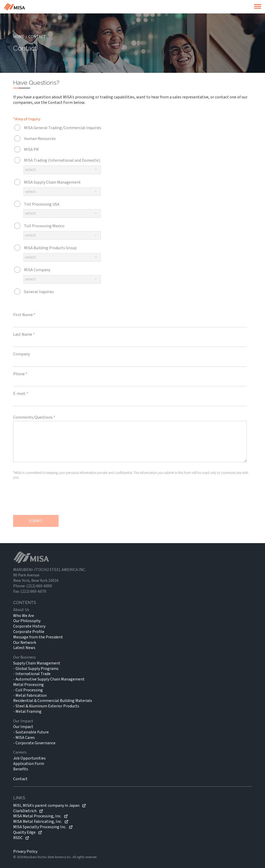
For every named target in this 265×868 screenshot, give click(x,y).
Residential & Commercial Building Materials (53, 701)
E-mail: (21, 394)
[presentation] (52, 499)
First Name (24, 315)
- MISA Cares (24, 738)
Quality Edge (24, 832)
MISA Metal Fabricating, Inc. (38, 822)
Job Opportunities (29, 758)
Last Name (24, 334)
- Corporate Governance (34, 743)
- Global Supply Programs (36, 669)
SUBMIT (36, 521)
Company (22, 354)
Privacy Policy (25, 851)
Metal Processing (29, 685)
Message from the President (38, 637)
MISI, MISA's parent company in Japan (46, 806)
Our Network (25, 643)
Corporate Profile (29, 632)
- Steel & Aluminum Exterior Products (46, 706)
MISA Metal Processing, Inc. (37, 816)
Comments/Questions (34, 417)
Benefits (21, 769)
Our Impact (23, 727)
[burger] (258, 7)
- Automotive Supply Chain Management (49, 679)
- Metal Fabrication (30, 695)
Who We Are (24, 616)
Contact (20, 779)
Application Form (29, 764)
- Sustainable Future (31, 732)
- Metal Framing (27, 711)
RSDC (18, 838)
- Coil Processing (28, 690)
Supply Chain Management (37, 663)
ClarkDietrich (25, 811)
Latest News (24, 648)
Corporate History (29, 626)
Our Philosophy (27, 621)
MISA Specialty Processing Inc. (40, 827)
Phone (20, 374)
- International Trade (32, 674)
